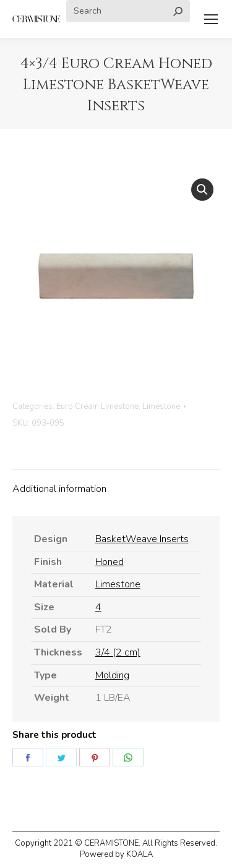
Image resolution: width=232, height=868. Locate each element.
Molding (112, 675)
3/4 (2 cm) (118, 652)
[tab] (116, 483)
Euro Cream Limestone (97, 406)
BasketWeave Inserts (142, 539)
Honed (110, 562)
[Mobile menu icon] (211, 19)
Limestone (161, 406)
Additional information (59, 489)
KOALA (140, 854)
